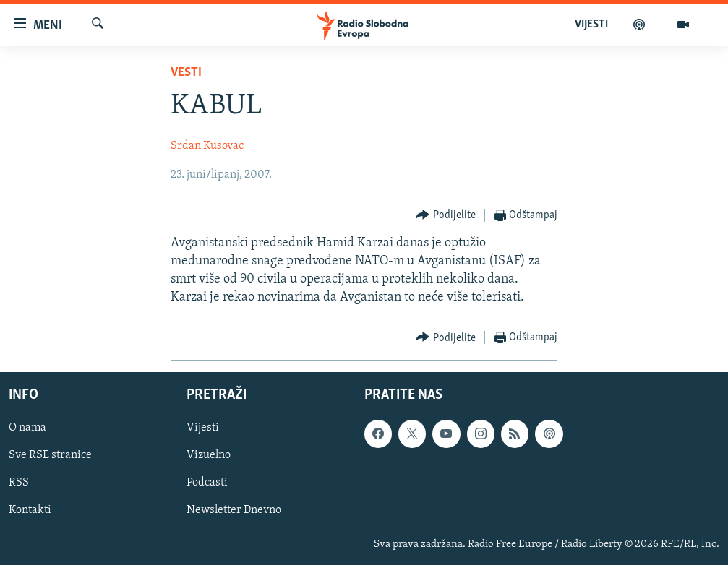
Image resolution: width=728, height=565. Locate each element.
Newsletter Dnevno (234, 510)
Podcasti (207, 483)
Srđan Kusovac (207, 146)
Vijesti (203, 428)
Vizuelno (209, 455)
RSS (19, 483)
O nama (27, 428)
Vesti (186, 73)
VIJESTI (591, 25)
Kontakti (30, 510)
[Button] (446, 216)
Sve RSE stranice (50, 455)
